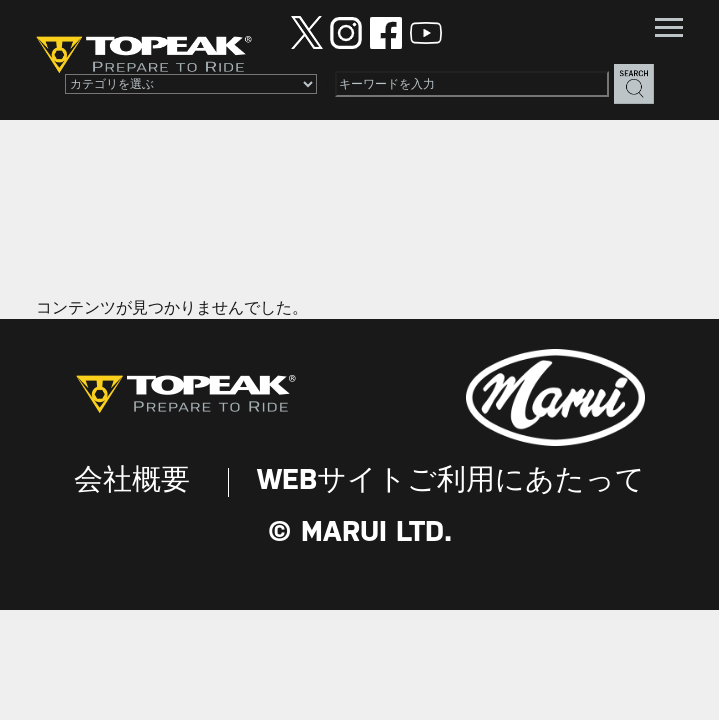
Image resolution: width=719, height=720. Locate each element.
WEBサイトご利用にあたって (451, 481)
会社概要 (132, 481)
